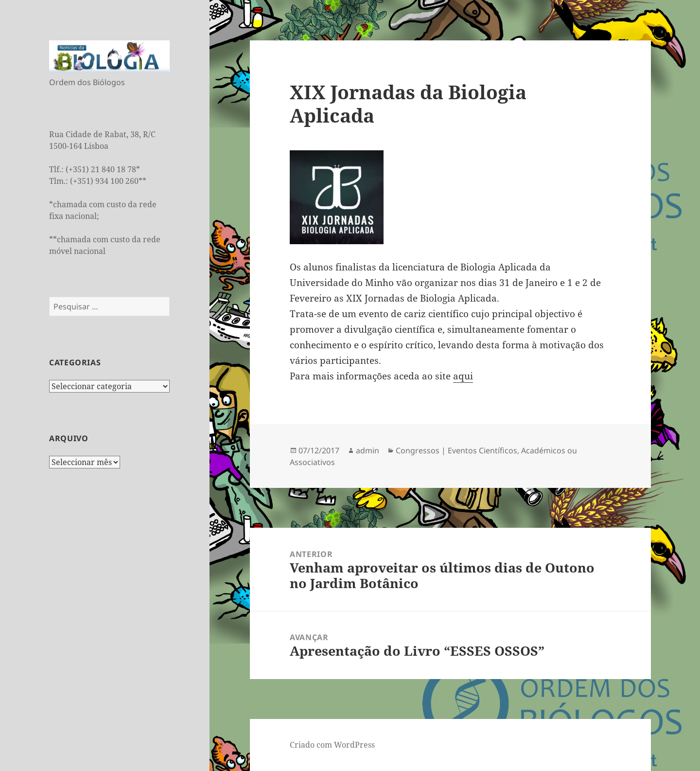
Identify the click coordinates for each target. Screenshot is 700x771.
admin (367, 450)
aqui (463, 376)
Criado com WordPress (332, 745)
